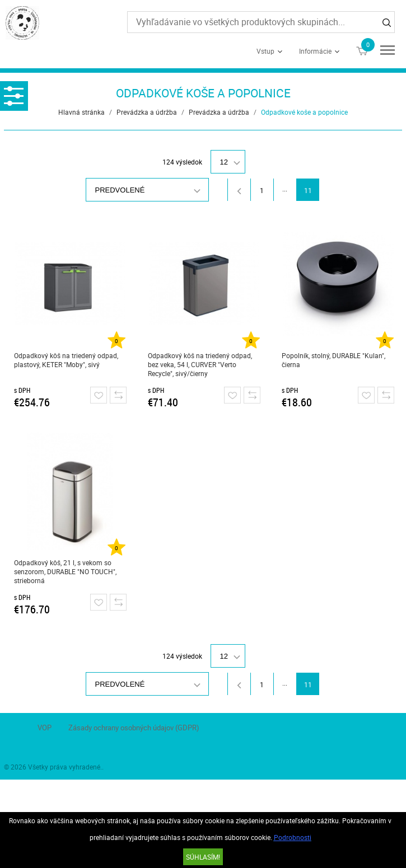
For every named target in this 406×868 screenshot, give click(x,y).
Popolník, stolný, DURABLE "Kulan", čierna (333, 360)
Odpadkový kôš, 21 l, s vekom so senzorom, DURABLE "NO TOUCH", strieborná (65, 571)
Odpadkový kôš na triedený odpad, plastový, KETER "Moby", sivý (66, 360)
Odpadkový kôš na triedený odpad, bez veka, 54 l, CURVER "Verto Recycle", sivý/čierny (200, 364)
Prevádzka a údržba (147, 112)
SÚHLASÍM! (203, 857)
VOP (45, 728)
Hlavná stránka (81, 112)
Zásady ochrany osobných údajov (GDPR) (134, 728)
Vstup (265, 51)
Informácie (315, 51)
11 (308, 190)
